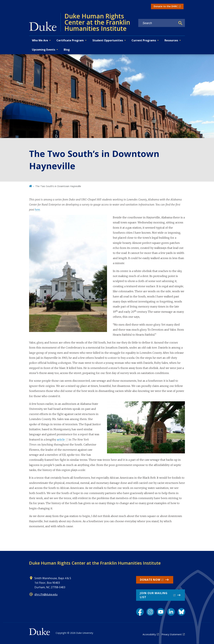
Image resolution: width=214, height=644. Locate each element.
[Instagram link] (150, 612)
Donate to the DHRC (166, 6)
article (61, 439)
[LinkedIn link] (171, 612)
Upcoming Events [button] (44, 50)
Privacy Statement (172, 634)
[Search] (180, 23)
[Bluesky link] (181, 612)
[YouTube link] (161, 612)
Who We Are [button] (40, 40)
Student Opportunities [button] (108, 40)
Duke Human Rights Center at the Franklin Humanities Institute (95, 563)
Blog (67, 50)
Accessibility (149, 634)
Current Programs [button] (144, 40)
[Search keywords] (157, 23)
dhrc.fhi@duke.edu (46, 594)
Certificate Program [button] (70, 40)
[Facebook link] (140, 612)
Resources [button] (171, 40)
